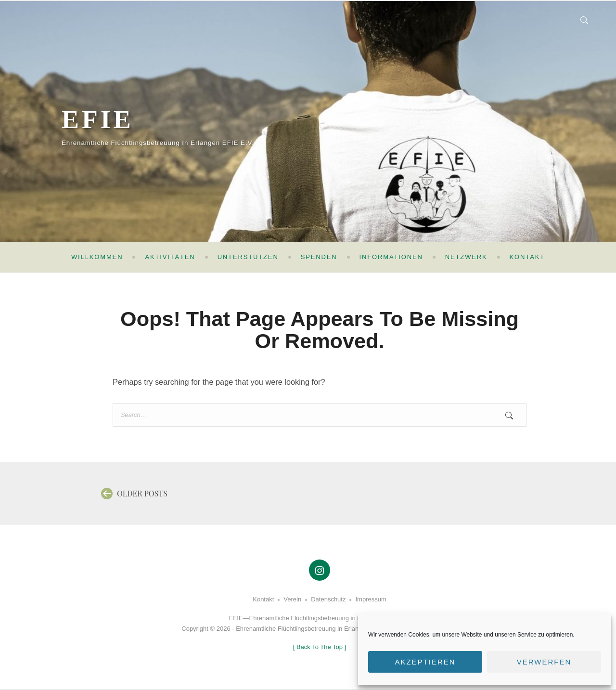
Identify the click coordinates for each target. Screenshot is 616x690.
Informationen (391, 257)
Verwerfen (544, 662)
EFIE (110, 116)
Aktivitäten (170, 257)
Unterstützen (248, 257)
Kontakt (527, 257)
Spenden (319, 257)
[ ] (320, 647)
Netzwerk (466, 257)
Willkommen (97, 257)
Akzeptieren (425, 662)
